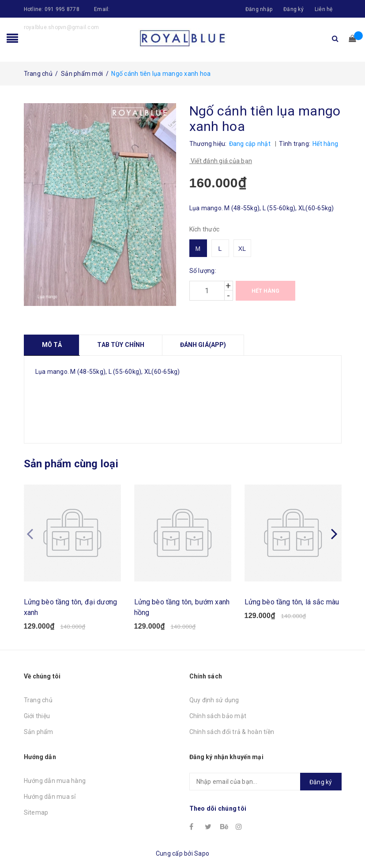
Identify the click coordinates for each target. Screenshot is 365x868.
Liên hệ (324, 9)
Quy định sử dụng (214, 700)
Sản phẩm (39, 732)
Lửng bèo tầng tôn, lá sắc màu (292, 602)
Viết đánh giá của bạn (221, 161)
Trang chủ (38, 700)
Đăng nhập (259, 9)
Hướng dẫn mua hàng (55, 781)
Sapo (202, 853)
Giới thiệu (37, 716)
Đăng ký (294, 9)
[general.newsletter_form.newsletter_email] (265, 782)
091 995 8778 (62, 9)
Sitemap (36, 812)
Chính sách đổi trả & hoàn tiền (232, 732)
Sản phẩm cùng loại (71, 464)
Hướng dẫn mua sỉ (50, 797)
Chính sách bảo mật (218, 716)
